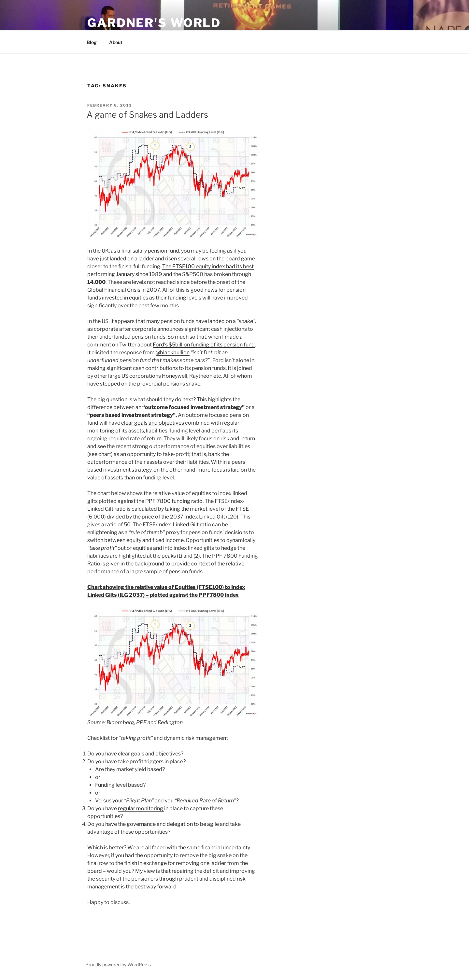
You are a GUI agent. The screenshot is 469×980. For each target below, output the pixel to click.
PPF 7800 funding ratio (174, 501)
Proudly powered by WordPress (118, 965)
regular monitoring (141, 808)
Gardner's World (154, 23)
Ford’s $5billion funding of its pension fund (204, 345)
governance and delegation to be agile (173, 824)
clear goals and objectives (153, 423)
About (116, 42)
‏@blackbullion (173, 352)
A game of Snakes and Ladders (147, 115)
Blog (92, 42)
